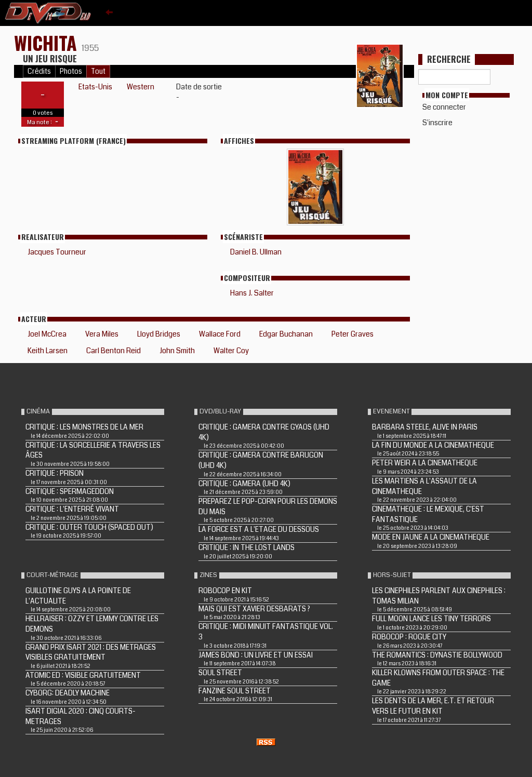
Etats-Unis (95, 87)
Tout (98, 71)
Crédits (39, 71)
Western (141, 87)
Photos (71, 71)
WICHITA (48, 42)
